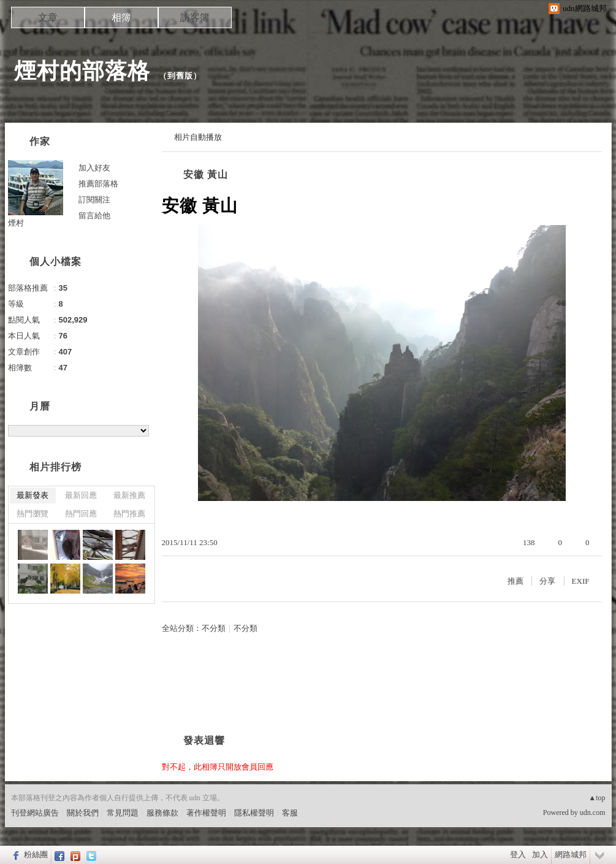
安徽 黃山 (206, 174)
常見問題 (123, 813)
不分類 (214, 628)
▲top (597, 798)
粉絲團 (36, 854)
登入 (518, 854)
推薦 (515, 581)
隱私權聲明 (254, 813)
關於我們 (83, 813)
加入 (540, 854)
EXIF (581, 581)
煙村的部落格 (82, 71)
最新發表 (32, 495)
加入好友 (94, 168)
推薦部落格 (98, 184)
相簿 (121, 17)
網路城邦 (571, 854)
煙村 (16, 223)
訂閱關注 (94, 200)
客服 (290, 813)
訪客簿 (195, 17)
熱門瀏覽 (32, 514)
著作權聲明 (206, 813)
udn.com (593, 812)
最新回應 (81, 495)
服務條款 (162, 813)
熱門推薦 (129, 514)
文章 (48, 17)
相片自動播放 (198, 137)
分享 (547, 581)
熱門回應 (81, 514)
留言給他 (94, 216)
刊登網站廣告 (35, 813)
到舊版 (180, 76)
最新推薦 (129, 495)
